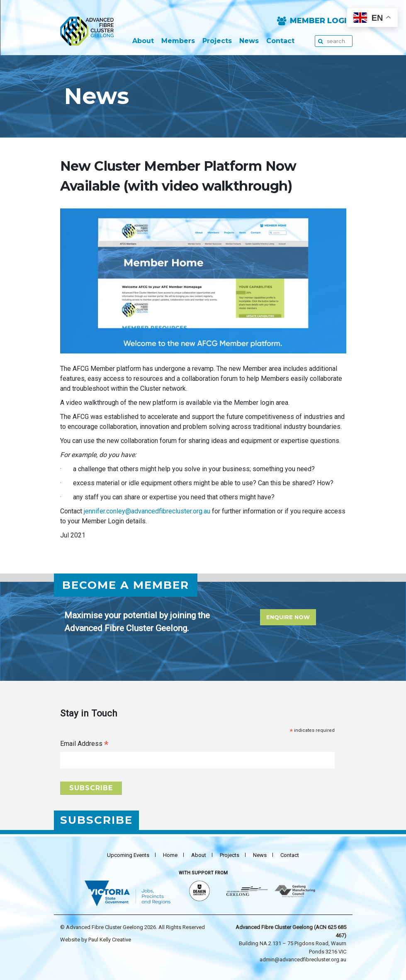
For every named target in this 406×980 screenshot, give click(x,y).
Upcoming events (128, 855)
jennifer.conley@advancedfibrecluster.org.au (147, 511)
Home (170, 855)
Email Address (84, 744)
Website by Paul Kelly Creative (96, 940)
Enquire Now (288, 617)
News (249, 41)
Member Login (321, 21)
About (143, 41)
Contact (280, 41)
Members (178, 41)
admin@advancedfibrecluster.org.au (303, 959)
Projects (217, 41)
